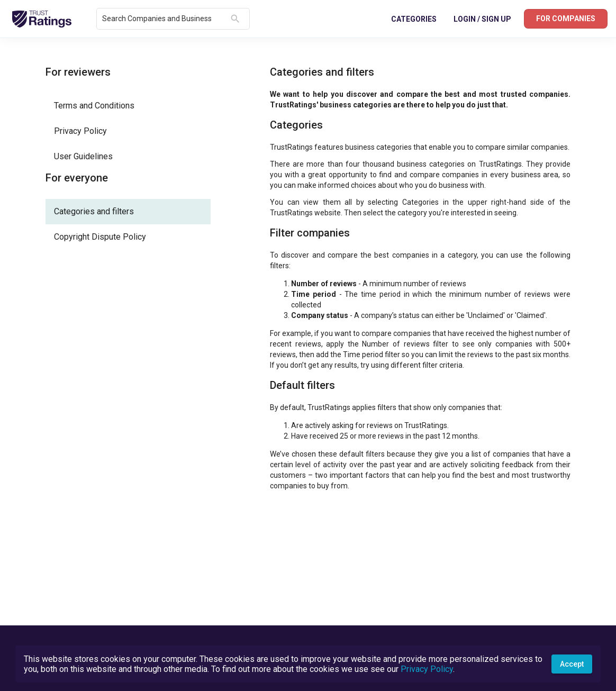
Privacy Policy (427, 669)
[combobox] (164, 19)
